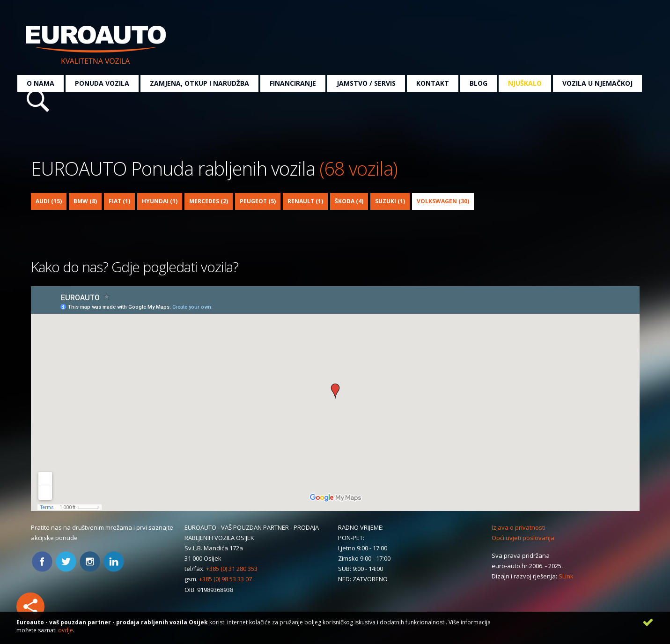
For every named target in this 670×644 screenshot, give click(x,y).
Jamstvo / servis (366, 83)
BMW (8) (85, 201)
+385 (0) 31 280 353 (232, 569)
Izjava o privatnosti (519, 527)
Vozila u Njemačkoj (597, 83)
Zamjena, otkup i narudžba (199, 83)
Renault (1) (305, 201)
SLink (566, 576)
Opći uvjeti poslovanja (523, 538)
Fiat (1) (119, 201)
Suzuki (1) (390, 201)
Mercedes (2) (209, 201)
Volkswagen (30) (443, 201)
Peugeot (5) (258, 201)
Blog (479, 83)
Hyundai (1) (160, 201)
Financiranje (293, 83)
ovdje (66, 630)
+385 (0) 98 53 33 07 (225, 579)
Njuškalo (525, 83)
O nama (40, 83)
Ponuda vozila (102, 83)
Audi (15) (49, 201)
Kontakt (433, 83)
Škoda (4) (349, 201)
